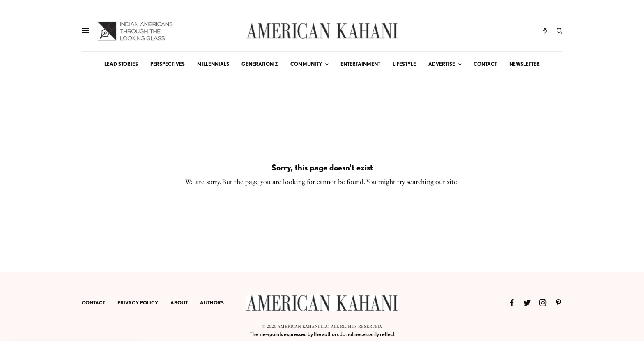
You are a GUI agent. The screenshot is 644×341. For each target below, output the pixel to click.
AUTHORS (212, 303)
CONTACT (93, 303)
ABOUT (179, 303)
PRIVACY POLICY (138, 303)
